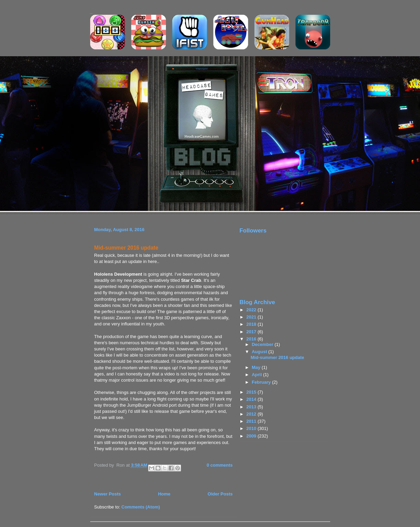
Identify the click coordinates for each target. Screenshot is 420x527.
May (257, 367)
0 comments (220, 465)
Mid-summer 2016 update (126, 248)
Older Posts (220, 494)
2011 (252, 421)
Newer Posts (108, 494)
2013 (252, 407)
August (260, 352)
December (263, 344)
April (257, 375)
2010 (252, 428)
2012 (252, 414)
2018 (252, 324)
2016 (252, 339)
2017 (252, 332)
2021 (252, 317)
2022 (252, 310)
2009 (252, 436)
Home (164, 494)
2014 (252, 399)
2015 (252, 392)
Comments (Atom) (141, 507)
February (262, 382)
